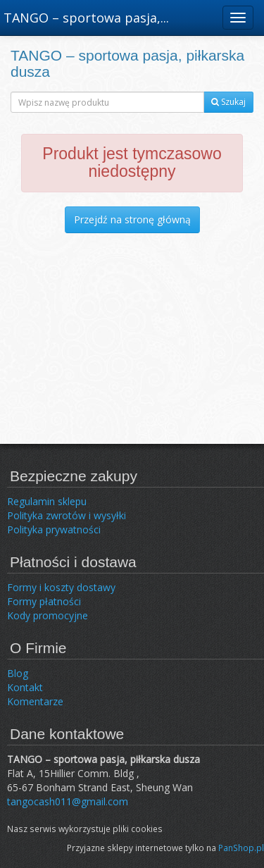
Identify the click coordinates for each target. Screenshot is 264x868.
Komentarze (35, 701)
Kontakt (25, 687)
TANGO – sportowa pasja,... (86, 18)
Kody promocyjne (48, 615)
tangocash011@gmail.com (68, 801)
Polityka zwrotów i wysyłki (67, 515)
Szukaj (228, 102)
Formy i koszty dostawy (61, 587)
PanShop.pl (241, 848)
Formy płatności (44, 601)
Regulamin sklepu (47, 501)
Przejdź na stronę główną (132, 219)
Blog (18, 673)
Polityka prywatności (54, 529)
